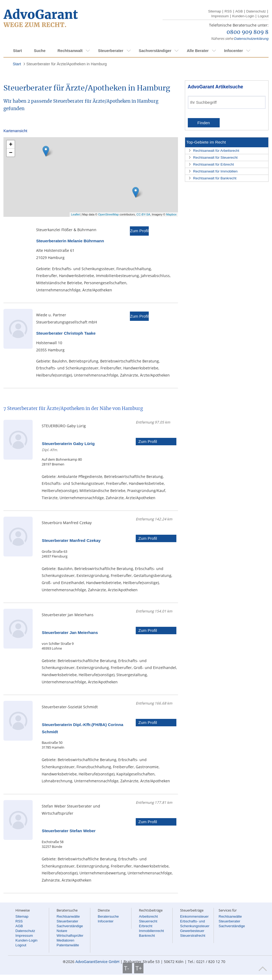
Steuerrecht (148, 921)
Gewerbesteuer (192, 931)
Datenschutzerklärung (251, 39)
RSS (228, 11)
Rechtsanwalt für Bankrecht (215, 178)
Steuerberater (111, 51)
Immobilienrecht (151, 931)
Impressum (220, 16)
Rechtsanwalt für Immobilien (215, 171)
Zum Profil (139, 231)
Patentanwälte (68, 945)
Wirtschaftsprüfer (70, 936)
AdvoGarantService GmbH (97, 962)
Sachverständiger (155, 51)
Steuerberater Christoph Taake (66, 333)
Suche (40, 51)
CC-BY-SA (143, 214)
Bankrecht (147, 936)
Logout (263, 16)
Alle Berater (198, 51)
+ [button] (11, 144)
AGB (239, 11)
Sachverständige (70, 926)
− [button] (11, 152)
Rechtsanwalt (70, 51)
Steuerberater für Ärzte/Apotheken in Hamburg (67, 64)
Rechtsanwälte (68, 916)
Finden (204, 123)
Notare (62, 931)
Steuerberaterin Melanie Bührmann (70, 241)
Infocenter (233, 51)
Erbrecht (146, 926)
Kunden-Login (243, 16)
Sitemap (214, 11)
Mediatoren (65, 940)
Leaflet (75, 214)
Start (17, 51)
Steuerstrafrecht (193, 936)
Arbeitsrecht (148, 916)
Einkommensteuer (194, 916)
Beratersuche (108, 916)
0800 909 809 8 (248, 32)
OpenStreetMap (109, 214)
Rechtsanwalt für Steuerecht (215, 157)
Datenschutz (256, 11)
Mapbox (171, 214)
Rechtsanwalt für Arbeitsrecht (216, 151)
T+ (139, 968)
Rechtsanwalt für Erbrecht (213, 164)
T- (127, 968)
